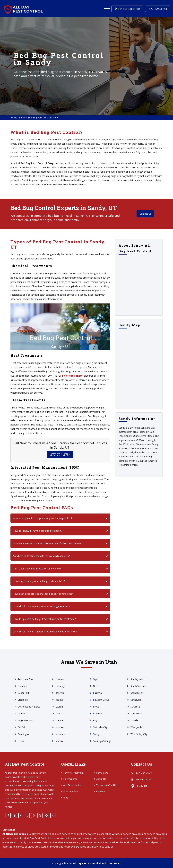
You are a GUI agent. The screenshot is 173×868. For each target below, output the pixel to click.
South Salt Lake (139, 686)
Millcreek (60, 734)
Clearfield (23, 700)
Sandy (22, 118)
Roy (95, 720)
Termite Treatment (73, 773)
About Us (101, 779)
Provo (96, 707)
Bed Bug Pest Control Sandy (43, 118)
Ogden (97, 679)
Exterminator (70, 779)
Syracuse (135, 707)
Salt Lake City (100, 727)
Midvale (60, 727)
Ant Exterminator (72, 785)
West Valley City (139, 734)
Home (14, 118)
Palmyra (97, 693)
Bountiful (23, 686)
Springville (136, 700)
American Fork (26, 679)
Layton (59, 707)
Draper (22, 713)
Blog (66, 798)
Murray (59, 741)
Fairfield (22, 727)
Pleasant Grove (101, 700)
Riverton (97, 713)
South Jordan (137, 679)
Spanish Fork (137, 693)
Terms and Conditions (108, 785)
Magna (59, 720)
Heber (21, 741)
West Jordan (137, 727)
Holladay (60, 686)
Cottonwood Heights (29, 707)
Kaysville (60, 693)
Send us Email (144, 779)
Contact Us (145, 214)
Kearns (59, 700)
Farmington (24, 734)
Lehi (58, 713)
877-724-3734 (158, 9)
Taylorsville (136, 713)
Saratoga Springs (102, 741)
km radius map (139, 369)
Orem (96, 686)
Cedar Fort (23, 693)
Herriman (60, 679)
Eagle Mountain (26, 720)
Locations (101, 791)
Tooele (134, 720)
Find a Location (128, 9)
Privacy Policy (70, 791)
